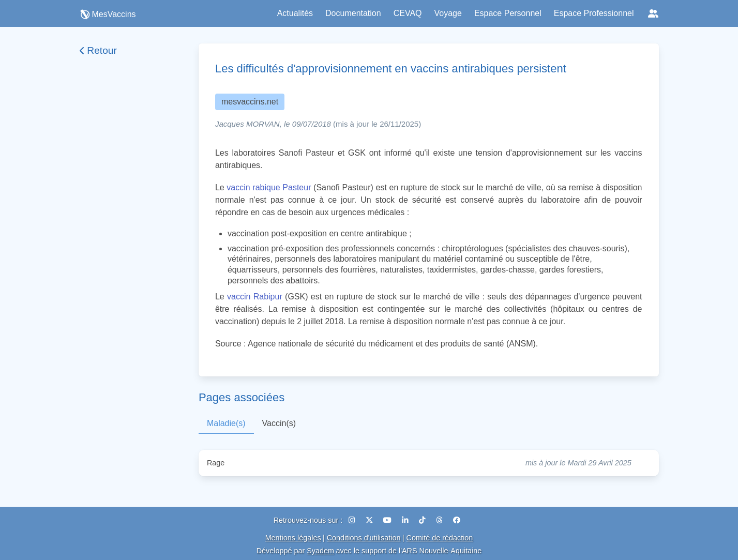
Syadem (320, 551)
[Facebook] (457, 520)
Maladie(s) (226, 423)
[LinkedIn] (406, 520)
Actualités (295, 13)
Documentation (353, 13)
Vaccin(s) (279, 423)
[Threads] (440, 520)
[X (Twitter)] (370, 520)
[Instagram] (353, 520)
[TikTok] (423, 520)
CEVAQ (408, 13)
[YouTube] (388, 520)
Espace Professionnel (594, 13)
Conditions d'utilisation (364, 538)
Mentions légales (293, 538)
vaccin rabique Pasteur (269, 187)
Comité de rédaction (440, 538)
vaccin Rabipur (255, 297)
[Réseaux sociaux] (653, 13)
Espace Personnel (508, 13)
